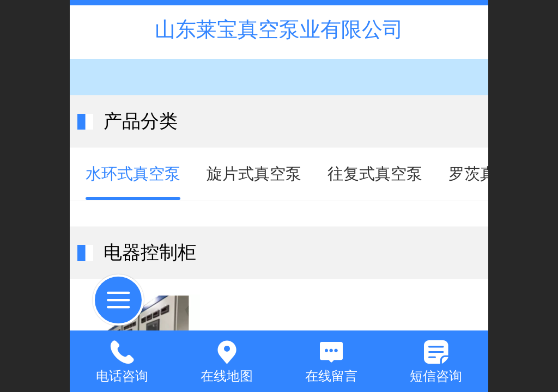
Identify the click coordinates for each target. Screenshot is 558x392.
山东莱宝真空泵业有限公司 (279, 29)
